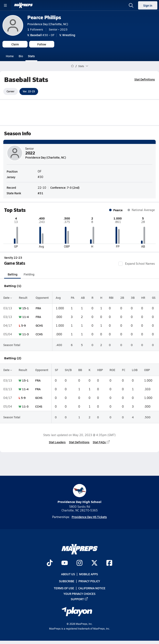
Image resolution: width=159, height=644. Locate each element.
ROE (112, 370)
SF (57, 370)
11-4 (25, 317)
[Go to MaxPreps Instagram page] (79, 563)
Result (23, 297)
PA (73, 297)
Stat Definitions (145, 79)
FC (124, 370)
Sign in (148, 5)
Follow (42, 44)
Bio (21, 56)
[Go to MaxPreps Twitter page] (94, 563)
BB (80, 370)
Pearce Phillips (44, 17)
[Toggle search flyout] (131, 5)
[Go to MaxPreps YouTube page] (65, 563)
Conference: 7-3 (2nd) (65, 187)
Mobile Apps (89, 574)
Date (8, 297)
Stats (31, 56)
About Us (68, 574)
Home (10, 56)
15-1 (25, 308)
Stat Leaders (57, 442)
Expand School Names (137, 263)
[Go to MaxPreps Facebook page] (109, 563)
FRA (38, 308)
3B (133, 297)
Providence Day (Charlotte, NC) (48, 24)
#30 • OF (41, 35)
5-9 (23, 325)
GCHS (39, 325)
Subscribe (67, 581)
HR (143, 297)
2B (122, 297)
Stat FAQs (101, 442)
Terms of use (64, 588)
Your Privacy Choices (79, 594)
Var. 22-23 (29, 91)
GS (154, 297)
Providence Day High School (79, 494)
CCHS (39, 334)
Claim (15, 44)
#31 (40, 193)
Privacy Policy (89, 581)
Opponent (42, 297)
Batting (13, 274)
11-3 (25, 334)
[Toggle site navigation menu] (5, 5)
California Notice (92, 588)
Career (11, 91)
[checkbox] (120, 263)
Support (79, 599)
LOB (135, 370)
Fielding (29, 274)
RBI (111, 297)
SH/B (68, 370)
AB (83, 297)
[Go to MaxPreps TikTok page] (50, 563)
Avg (58, 297)
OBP (147, 370)
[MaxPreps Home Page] (72, 66)
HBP (100, 370)
